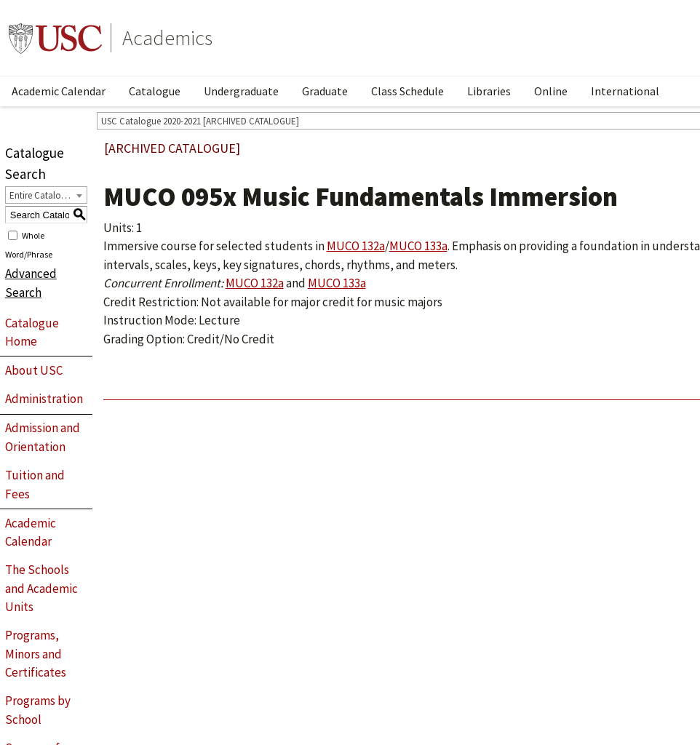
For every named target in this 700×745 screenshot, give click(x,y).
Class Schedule (407, 91)
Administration (44, 399)
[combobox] (46, 195)
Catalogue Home (32, 332)
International (625, 91)
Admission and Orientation (43, 437)
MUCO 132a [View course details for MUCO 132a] (356, 246)
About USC (34, 370)
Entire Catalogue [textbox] (43, 195)
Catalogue (155, 91)
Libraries (489, 91)
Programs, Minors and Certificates (36, 654)
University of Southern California (55, 38)
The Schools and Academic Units (41, 588)
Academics (167, 38)
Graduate (325, 91)
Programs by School (38, 710)
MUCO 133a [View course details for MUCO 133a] (418, 246)
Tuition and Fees (35, 485)
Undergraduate (241, 91)
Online (551, 91)
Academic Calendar (59, 91)
